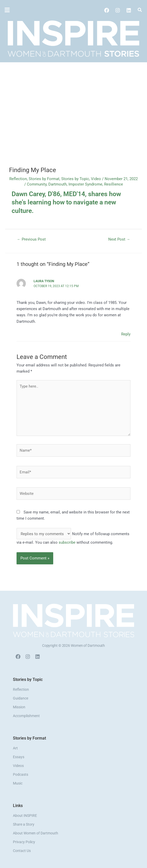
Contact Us (22, 851)
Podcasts (21, 774)
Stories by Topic (75, 179)
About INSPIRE (25, 816)
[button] (22, 10)
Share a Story (24, 824)
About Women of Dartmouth (36, 833)
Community (37, 184)
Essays (19, 757)
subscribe (67, 542)
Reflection (18, 179)
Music (18, 783)
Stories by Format (44, 179)
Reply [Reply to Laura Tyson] (126, 334)
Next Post (119, 239)
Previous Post (32, 239)
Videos (18, 766)
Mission (19, 707)
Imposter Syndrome (85, 184)
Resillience (114, 184)
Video (96, 179)
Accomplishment (26, 716)
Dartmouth (57, 184)
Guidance (21, 698)
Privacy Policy (24, 842)
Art (15, 748)
